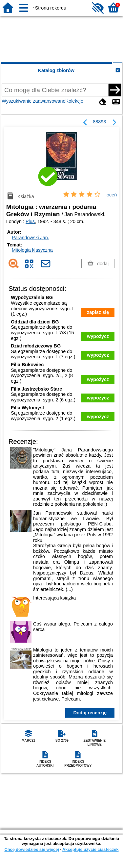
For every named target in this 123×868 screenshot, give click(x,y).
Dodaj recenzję (90, 713)
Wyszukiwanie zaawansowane (33, 101)
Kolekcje (74, 101)
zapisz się (98, 312)
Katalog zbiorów (56, 70)
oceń (112, 195)
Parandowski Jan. (31, 238)
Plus (30, 221)
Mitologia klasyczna (32, 250)
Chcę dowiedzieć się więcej (31, 849)
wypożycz (98, 336)
